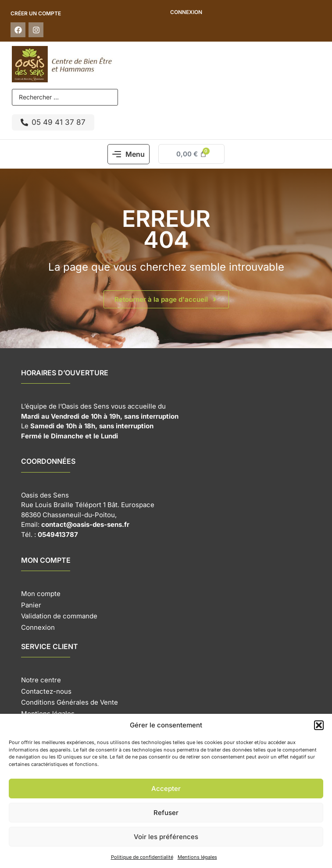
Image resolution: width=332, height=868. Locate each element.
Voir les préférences (166, 837)
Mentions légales (197, 857)
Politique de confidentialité (142, 857)
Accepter (166, 789)
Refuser (166, 813)
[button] (319, 725)
